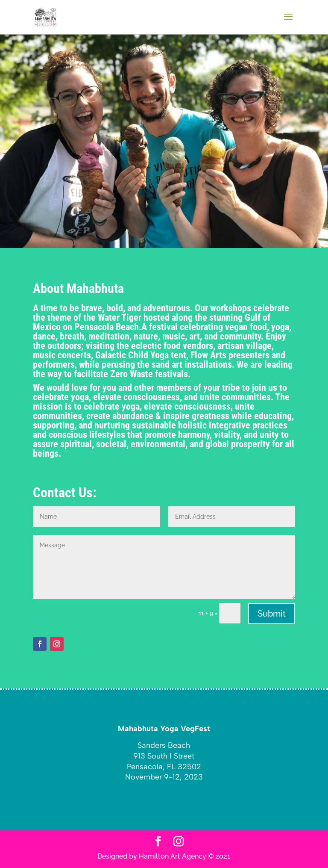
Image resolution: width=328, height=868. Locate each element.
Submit (272, 614)
